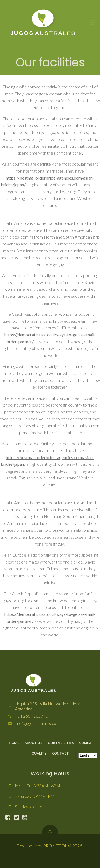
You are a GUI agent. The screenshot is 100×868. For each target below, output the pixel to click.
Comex (85, 743)
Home (14, 743)
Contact (60, 753)
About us (33, 743)
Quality (39, 753)
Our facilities (61, 743)
